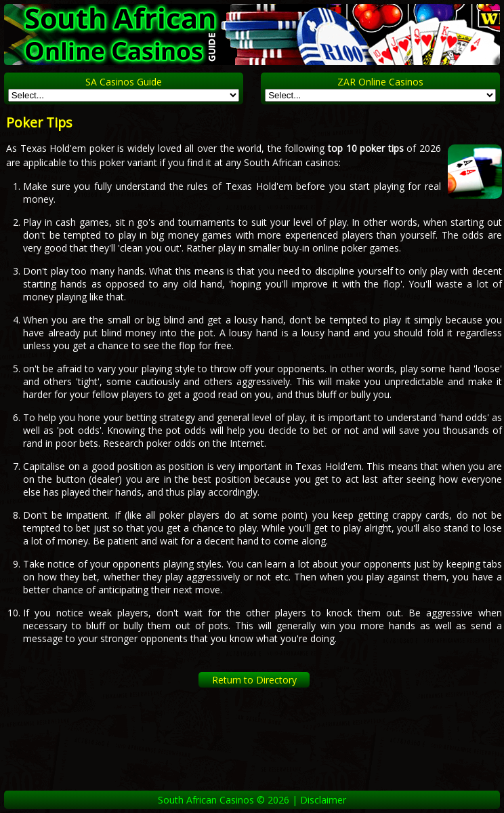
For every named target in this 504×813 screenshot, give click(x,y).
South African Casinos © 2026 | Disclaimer (252, 800)
